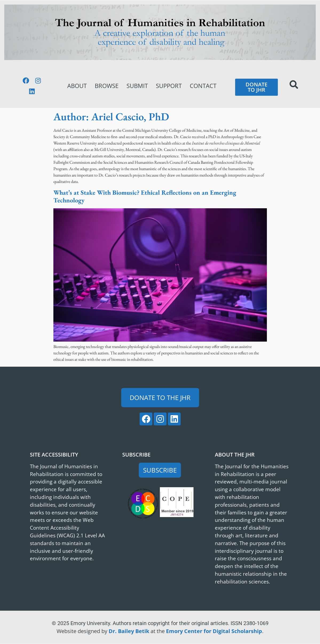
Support (169, 86)
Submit (137, 86)
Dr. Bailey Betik (129, 631)
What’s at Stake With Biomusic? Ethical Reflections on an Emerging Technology (145, 196)
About (77, 86)
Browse (107, 86)
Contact (203, 86)
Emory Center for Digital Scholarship (214, 631)
